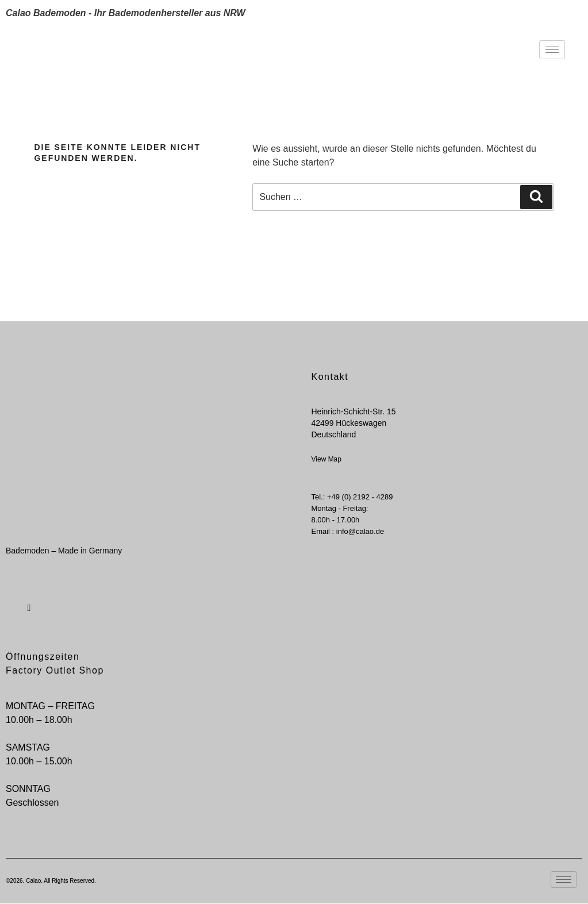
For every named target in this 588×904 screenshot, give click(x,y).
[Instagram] (28, 601)
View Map (326, 459)
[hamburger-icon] (552, 50)
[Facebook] (9, 601)
